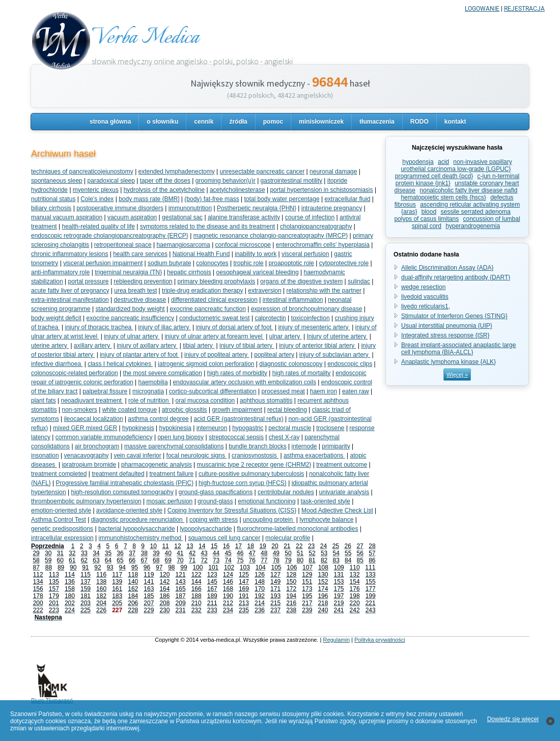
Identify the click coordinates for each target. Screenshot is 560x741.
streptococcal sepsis (236, 437)
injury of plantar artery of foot (139, 355)
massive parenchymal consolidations (174, 446)
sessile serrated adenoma (476, 212)
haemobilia (153, 382)
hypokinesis (138, 428)
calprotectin (270, 318)
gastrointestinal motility (291, 181)
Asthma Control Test (59, 520)
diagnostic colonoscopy (291, 364)
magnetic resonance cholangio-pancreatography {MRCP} (271, 236)
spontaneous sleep (57, 181)
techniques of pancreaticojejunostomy (82, 172)
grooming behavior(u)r (226, 181)
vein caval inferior (137, 455)
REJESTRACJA (524, 9)
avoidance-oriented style (129, 510)
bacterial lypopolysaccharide (137, 529)
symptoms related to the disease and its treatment (207, 226)
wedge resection (423, 287)
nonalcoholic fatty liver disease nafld (468, 190)
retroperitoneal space (123, 245)
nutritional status (53, 199)
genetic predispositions (62, 529)
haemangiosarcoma (183, 245)
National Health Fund (201, 254)
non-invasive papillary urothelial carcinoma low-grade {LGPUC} (456, 165)
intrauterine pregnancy (332, 208)
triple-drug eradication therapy (202, 291)
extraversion (264, 291)
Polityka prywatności (380, 640)
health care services (140, 254)
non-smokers (79, 410)
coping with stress (214, 520)
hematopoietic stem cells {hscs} (443, 197)
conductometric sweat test (215, 318)
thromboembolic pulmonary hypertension (86, 501)
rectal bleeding (287, 410)
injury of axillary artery (147, 346)
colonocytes (212, 263)
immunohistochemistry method (141, 538)
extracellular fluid (347, 199)
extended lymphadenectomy (177, 172)
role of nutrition (149, 401)
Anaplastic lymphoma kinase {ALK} (449, 362)
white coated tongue (130, 410)
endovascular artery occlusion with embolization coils (244, 382)
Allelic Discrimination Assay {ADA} (447, 268)
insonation (45, 455)
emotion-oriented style (61, 510)
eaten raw (356, 391)
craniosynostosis (255, 455)
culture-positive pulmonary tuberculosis (251, 474)
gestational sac (182, 217)
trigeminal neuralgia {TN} (128, 272)
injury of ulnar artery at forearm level (214, 336)
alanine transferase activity (244, 217)
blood (429, 212)
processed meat (283, 391)
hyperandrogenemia (473, 226)
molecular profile (288, 538)
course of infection (310, 217)
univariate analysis (344, 492)
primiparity (336, 446)
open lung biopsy (180, 437)
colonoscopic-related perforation (75, 373)
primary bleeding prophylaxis (217, 281)
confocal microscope (243, 245)
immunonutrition (190, 208)
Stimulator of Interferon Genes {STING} (454, 316)
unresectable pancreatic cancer (262, 172)
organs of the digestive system (301, 281)
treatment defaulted (118, 474)
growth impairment (237, 410)
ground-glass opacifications (216, 492)
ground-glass (215, 501)
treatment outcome (342, 465)
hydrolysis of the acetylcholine (164, 190)
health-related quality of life (99, 226)
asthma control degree (158, 419)
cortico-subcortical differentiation (213, 391)
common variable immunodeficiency (104, 437)
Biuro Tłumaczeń (52, 698)
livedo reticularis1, (426, 306)
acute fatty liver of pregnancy (70, 291)
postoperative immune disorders (120, 208)
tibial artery (199, 346)
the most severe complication (163, 373)
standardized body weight (130, 309)
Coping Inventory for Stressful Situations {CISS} (232, 510)
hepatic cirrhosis (189, 272)
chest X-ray (284, 437)
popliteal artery (274, 355)
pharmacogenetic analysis (157, 465)
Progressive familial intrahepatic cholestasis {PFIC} (125, 483)
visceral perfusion (305, 254)
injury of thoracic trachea (99, 327)
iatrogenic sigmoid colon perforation (206, 364)
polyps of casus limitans (426, 219)
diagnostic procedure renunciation (138, 520)
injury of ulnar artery (132, 336)
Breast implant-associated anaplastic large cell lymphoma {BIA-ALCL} (458, 349)
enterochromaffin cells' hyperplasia (323, 245)
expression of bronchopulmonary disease (307, 309)
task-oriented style (325, 501)
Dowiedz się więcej (513, 719)
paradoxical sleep (111, 181)
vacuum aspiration (132, 217)
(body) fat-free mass (212, 199)
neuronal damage (333, 172)
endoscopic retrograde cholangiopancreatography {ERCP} (110, 236)
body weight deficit (56, 318)
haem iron (324, 391)
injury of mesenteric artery (314, 327)
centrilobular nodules (286, 492)
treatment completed (59, 474)
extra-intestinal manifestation (70, 300)
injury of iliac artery (164, 327)
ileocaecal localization (93, 419)
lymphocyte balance (326, 520)
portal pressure (89, 281)
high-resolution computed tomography (122, 492)
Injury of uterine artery (337, 336)
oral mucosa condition (205, 401)
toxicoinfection (311, 318)
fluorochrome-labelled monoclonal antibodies (297, 529)
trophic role (248, 263)
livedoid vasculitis (425, 297)
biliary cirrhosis (51, 208)
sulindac (359, 281)
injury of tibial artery (247, 346)
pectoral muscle (290, 428)
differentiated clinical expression (214, 300)
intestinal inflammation (293, 300)
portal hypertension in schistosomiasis (321, 190)
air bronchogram (97, 446)
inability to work (256, 254)
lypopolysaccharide (206, 529)
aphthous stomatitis (266, 401)
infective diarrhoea (57, 364)
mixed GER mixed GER (85, 428)
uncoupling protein (269, 520)
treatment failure (171, 474)
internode (304, 446)
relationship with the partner (324, 291)
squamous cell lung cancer (224, 538)
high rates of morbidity (237, 373)
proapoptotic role (291, 263)
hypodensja (418, 162)
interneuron (212, 428)
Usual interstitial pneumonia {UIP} (447, 326)
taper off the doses (165, 181)
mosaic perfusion (170, 501)
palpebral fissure (105, 391)
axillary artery (93, 346)
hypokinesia (175, 428)
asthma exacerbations (314, 455)
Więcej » (457, 375)
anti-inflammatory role (60, 272)
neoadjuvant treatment (92, 401)
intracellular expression (62, 538)
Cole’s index (97, 199)
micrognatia (148, 391)
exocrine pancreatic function (207, 309)
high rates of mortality (302, 373)
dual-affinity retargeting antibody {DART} (456, 277)
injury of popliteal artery (217, 355)
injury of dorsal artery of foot (235, 327)
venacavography (87, 455)
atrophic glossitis (185, 410)
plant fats (44, 401)
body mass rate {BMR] (149, 199)
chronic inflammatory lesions (69, 254)
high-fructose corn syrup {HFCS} (243, 483)
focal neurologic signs (197, 455)
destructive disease (140, 300)
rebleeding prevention (143, 281)
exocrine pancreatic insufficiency (131, 318)
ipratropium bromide (89, 465)
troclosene (330, 428)
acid (443, 162)
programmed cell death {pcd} (434, 176)
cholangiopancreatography (316, 226)
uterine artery (50, 346)
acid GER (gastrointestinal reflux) (239, 419)
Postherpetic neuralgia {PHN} (257, 208)
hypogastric (248, 428)
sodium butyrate (169, 263)
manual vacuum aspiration (67, 217)
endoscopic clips (350, 364)
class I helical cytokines (120, 364)
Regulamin (336, 640)
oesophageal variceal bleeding (258, 272)
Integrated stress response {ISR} (445, 335)
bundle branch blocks (257, 446)
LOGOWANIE (482, 9)
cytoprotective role (344, 263)
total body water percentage (282, 199)
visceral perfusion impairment (103, 263)
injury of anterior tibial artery (317, 346)
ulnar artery (286, 336)
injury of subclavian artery (335, 355)
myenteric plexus (96, 190)
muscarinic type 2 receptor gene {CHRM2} (254, 465)
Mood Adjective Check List (337, 510)
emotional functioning (267, 501)
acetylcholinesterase (237, 190)
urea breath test (135, 291)
